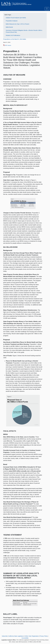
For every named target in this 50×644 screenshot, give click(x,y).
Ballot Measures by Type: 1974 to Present (17, 24)
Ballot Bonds (9, 27)
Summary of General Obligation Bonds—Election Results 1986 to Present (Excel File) (24, 31)
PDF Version (7, 45)
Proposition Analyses (12, 21)
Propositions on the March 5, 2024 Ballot (15, 39)
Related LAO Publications (13, 35)
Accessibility (25, 638)
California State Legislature (16, 636)
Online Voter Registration (32, 636)
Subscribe (5, 636)
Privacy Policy (44, 636)
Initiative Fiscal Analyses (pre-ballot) (16, 18)
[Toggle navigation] (47, 9)
